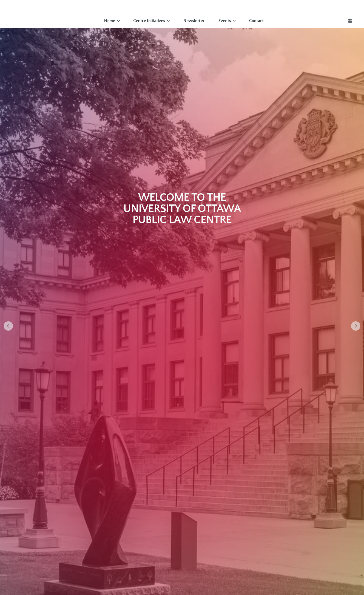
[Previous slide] (8, 326)
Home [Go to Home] (112, 21)
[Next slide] (356, 326)
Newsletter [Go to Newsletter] (194, 21)
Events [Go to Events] (227, 21)
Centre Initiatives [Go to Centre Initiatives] (152, 21)
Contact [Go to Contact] (256, 21)
